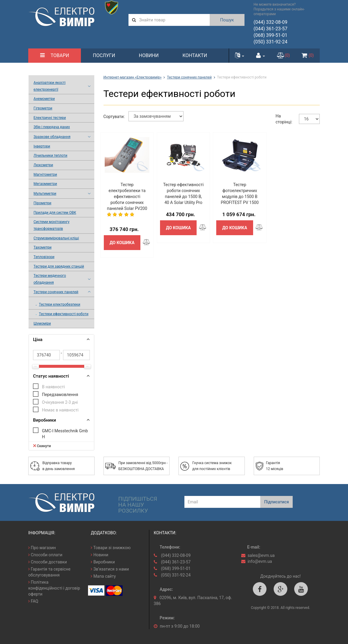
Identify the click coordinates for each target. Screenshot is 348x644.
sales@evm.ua (261, 555)
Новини (149, 55)
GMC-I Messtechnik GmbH (65, 434)
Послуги (104, 55)
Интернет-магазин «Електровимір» (133, 77)
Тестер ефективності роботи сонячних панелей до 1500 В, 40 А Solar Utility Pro (183, 194)
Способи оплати (45, 555)
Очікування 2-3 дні (60, 402)
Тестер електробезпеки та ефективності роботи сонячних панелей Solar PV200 (127, 197)
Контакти (195, 55)
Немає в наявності (60, 410)
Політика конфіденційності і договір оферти (54, 588)
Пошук (227, 20)
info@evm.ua (260, 561)
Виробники (103, 562)
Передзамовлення (60, 395)
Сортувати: (114, 117)
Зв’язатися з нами (110, 569)
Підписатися (276, 502)
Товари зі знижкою (111, 548)
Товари (55, 55)
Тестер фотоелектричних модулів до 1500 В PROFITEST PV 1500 (240, 194)
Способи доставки (48, 562)
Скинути (42, 446)
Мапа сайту (103, 576)
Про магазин (42, 548)
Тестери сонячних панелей (189, 77)
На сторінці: (284, 119)
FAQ (33, 601)
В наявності (53, 387)
